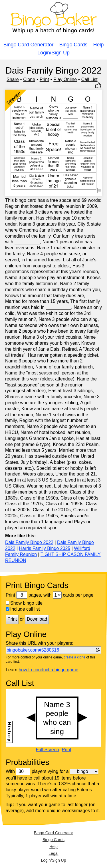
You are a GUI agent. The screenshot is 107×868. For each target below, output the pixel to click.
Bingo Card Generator (28, 45)
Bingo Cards (73, 45)
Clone (29, 79)
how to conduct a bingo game (48, 670)
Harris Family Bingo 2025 (45, 548)
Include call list (23, 609)
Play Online (65, 79)
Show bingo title (24, 603)
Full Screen (48, 750)
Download (37, 619)
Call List (89, 79)
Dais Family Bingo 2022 (29, 542)
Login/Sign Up (53, 53)
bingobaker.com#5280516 (33, 650)
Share (13, 79)
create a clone (74, 657)
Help (99, 45)
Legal (53, 853)
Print (44, 79)
